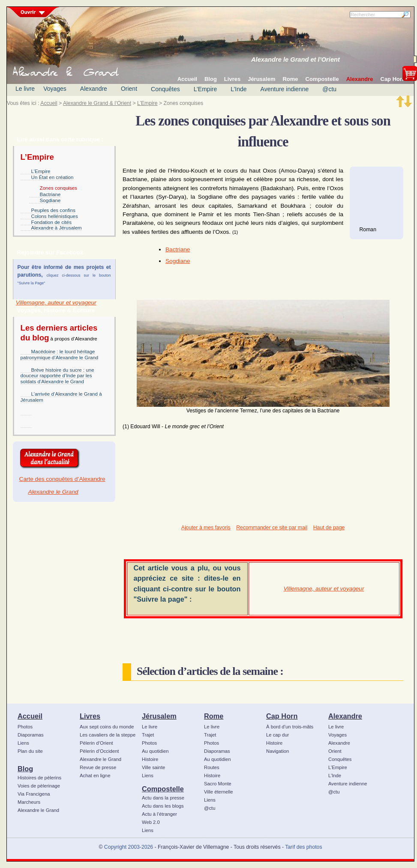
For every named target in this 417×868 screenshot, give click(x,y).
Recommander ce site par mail (272, 528)
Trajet (148, 735)
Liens (23, 743)
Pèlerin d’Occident (99, 751)
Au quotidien (155, 751)
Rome (214, 716)
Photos (25, 727)
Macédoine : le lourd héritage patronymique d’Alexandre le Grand (60, 355)
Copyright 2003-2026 (129, 847)
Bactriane (50, 194)
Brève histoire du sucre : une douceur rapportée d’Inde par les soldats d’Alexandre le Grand (57, 376)
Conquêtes (165, 89)
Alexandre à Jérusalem (57, 228)
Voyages (55, 89)
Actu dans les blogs (163, 806)
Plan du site (30, 751)
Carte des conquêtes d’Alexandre (62, 479)
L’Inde (238, 89)
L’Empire (205, 89)
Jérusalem (159, 716)
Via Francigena (34, 794)
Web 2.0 (151, 822)
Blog (25, 769)
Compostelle (163, 789)
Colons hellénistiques (55, 216)
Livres (90, 716)
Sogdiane (50, 200)
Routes (212, 767)
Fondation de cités (51, 222)
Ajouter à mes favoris (206, 528)
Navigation (277, 751)
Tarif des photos (303, 847)
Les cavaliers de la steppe (108, 735)
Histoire (150, 759)
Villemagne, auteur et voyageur (56, 303)
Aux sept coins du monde (107, 727)
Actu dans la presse (163, 798)
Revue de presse (98, 767)
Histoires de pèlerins (39, 778)
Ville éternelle (218, 792)
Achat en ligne (95, 776)
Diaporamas (31, 735)
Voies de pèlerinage (39, 786)
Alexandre (94, 89)
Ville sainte (153, 767)
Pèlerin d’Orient (96, 743)
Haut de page (329, 528)
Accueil (49, 103)
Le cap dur (277, 735)
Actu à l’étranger (159, 814)
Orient (129, 89)
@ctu (329, 89)
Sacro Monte (218, 784)
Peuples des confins (53, 210)
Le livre (25, 89)
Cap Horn (282, 716)
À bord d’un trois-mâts (290, 727)
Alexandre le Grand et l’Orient (295, 60)
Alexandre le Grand (53, 492)
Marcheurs (29, 802)
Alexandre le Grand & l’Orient (97, 103)
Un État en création (52, 177)
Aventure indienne (285, 89)
